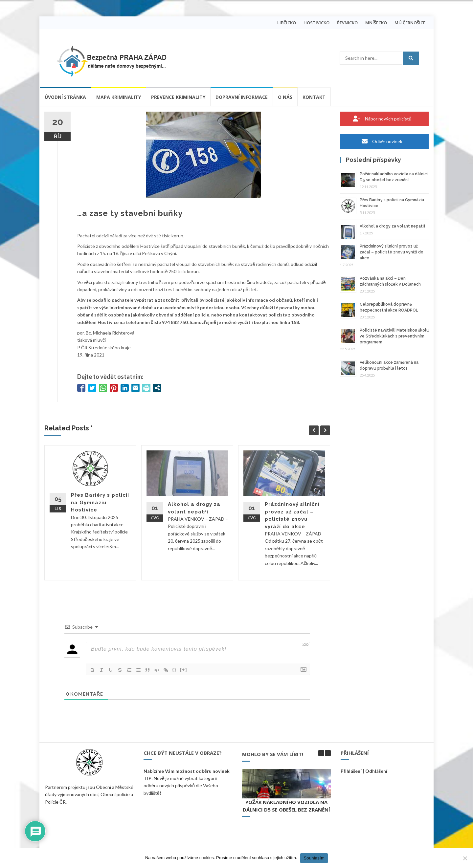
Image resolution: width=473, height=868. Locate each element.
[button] (328, 753)
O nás (285, 97)
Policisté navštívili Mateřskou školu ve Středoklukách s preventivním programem (394, 336)
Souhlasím (314, 858)
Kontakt (314, 97)
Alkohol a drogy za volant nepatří (392, 226)
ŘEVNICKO (347, 23)
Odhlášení (376, 771)
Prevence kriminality (178, 97)
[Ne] (465, 858)
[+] (184, 670)
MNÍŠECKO (376, 23)
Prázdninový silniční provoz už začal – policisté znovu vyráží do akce (392, 252)
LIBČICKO (287, 23)
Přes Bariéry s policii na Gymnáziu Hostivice (100, 502)
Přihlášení (351, 771)
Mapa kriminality (119, 97)
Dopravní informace (242, 97)
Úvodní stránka (65, 97)
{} (174, 670)
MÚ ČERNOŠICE (410, 23)
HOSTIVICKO (316, 23)
